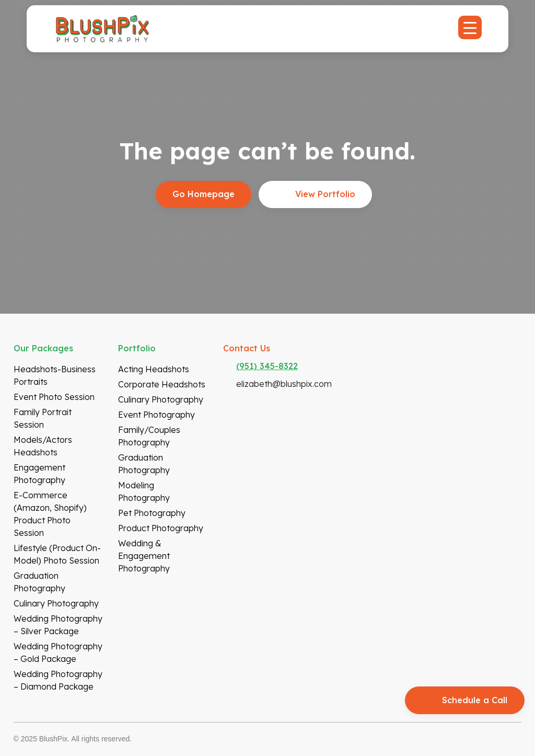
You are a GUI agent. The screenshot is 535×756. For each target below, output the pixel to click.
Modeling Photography (144, 491)
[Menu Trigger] (470, 27)
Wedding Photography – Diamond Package (58, 680)
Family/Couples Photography (149, 436)
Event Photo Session (54, 397)
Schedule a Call (475, 700)
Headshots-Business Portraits (55, 375)
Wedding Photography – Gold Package (58, 652)
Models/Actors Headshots (43, 446)
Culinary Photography (56, 603)
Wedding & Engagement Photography (144, 556)
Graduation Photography (39, 582)
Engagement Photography (39, 474)
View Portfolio (325, 194)
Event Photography (156, 415)
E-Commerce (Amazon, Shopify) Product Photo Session (50, 514)
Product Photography (161, 528)
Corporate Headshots (162, 384)
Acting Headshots (154, 369)
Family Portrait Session (43, 418)
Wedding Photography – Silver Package (58, 625)
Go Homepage (203, 194)
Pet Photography (152, 513)
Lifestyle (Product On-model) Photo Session (57, 554)
